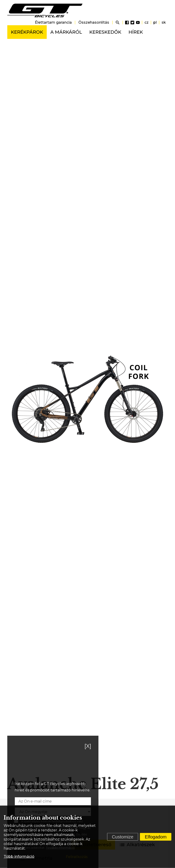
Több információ (19, 857)
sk (164, 22)
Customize (123, 837)
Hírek (136, 32)
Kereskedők (105, 32)
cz (147, 22)
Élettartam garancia (53, 22)
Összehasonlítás (94, 22)
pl (155, 22)
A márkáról (66, 32)
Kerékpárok (27, 32)
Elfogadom (156, 837)
